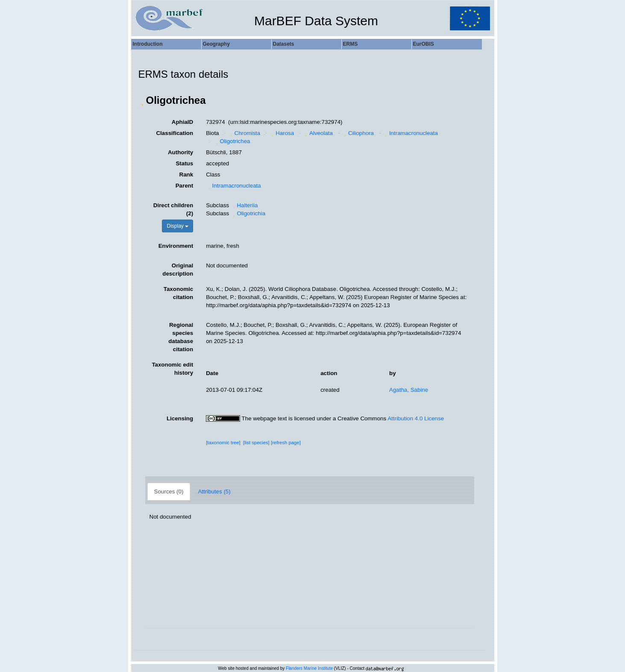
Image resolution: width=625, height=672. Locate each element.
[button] (142, 100)
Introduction (148, 44)
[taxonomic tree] (223, 443)
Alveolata (318, 133)
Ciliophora (358, 133)
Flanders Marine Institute (309, 668)
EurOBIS (424, 44)
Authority (180, 152)
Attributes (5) (214, 492)
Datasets (284, 44)
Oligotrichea (232, 141)
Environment (176, 246)
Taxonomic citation (178, 293)
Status (184, 163)
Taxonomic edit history (172, 369)
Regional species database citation (181, 337)
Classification (175, 133)
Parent (184, 186)
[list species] (256, 443)
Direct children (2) (173, 209)
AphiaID (182, 122)
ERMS (351, 44)
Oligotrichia (248, 213)
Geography (216, 44)
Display (178, 226)
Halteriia (244, 205)
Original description (178, 270)
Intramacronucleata (410, 133)
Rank (186, 175)
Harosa (282, 133)
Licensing (180, 418)
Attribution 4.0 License (416, 418)
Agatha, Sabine (409, 390)
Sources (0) (169, 492)
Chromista (244, 133)
